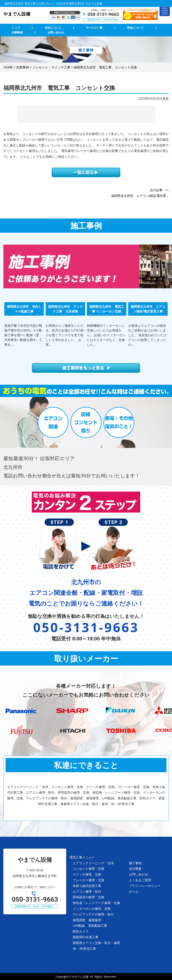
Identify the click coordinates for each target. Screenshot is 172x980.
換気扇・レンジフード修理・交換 (96, 903)
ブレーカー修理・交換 (88, 880)
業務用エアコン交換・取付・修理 (96, 943)
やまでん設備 (80, 977)
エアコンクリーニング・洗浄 (93, 863)
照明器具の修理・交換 (88, 897)
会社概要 (135, 869)
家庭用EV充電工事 (86, 937)
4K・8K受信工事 (84, 949)
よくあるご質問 (140, 880)
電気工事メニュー (82, 857)
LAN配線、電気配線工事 (90, 926)
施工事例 (135, 863)
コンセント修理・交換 (88, 869)
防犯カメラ (81, 931)
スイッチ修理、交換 (87, 874)
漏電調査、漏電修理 (87, 920)
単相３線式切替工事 (87, 886)
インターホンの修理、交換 (92, 909)
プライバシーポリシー (145, 886)
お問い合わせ (138, 874)
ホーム (134, 892)
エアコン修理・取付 (87, 892)
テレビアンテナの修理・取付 (93, 914)
